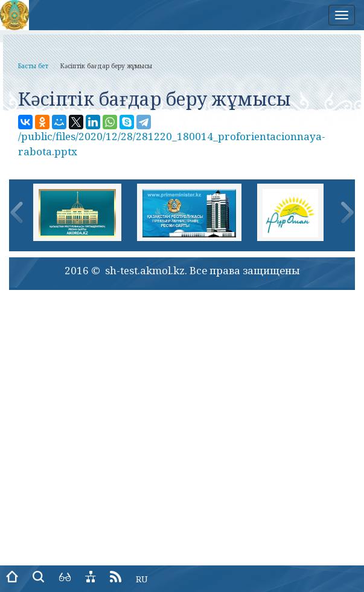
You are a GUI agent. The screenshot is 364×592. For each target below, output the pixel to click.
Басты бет (33, 66)
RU (142, 579)
